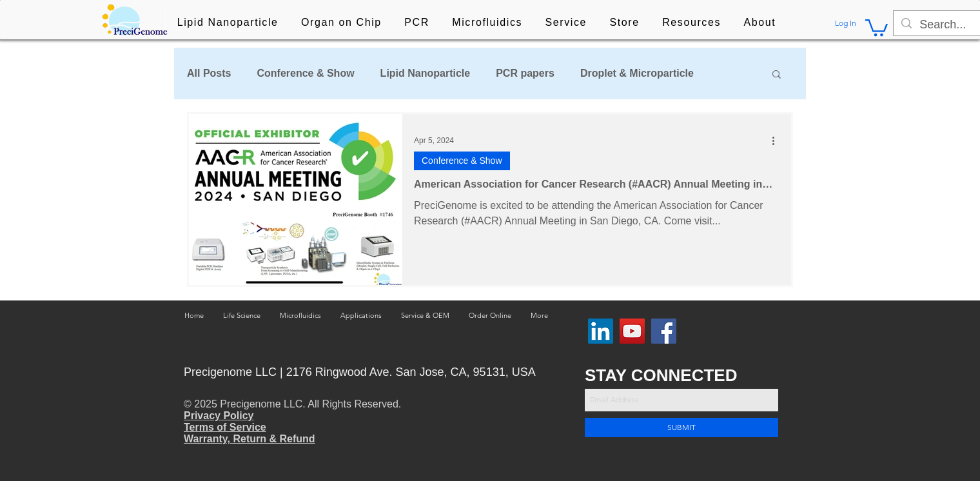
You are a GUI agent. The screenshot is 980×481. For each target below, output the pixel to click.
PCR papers (525, 73)
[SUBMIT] (681, 427)
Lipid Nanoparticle (426, 73)
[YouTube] (632, 331)
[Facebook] (664, 331)
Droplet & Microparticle (637, 73)
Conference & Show (305, 73)
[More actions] (778, 141)
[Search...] (949, 25)
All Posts (209, 73)
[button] (228, 23)
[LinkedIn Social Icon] (601, 331)
